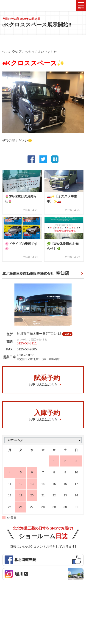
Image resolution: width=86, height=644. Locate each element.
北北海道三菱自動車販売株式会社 (36, 275)
